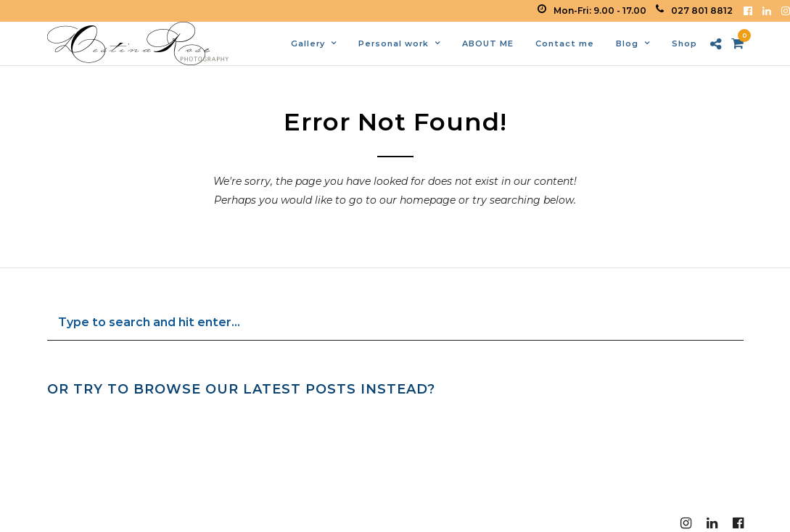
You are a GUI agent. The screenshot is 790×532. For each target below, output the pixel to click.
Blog (627, 43)
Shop (684, 43)
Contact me (565, 43)
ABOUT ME (488, 43)
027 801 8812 (694, 11)
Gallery (308, 43)
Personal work (394, 43)
